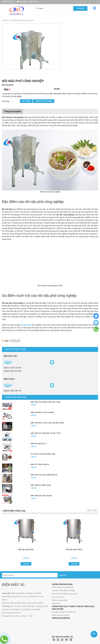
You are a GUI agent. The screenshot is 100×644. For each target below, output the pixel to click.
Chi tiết (26, 564)
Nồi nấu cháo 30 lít (26, 549)
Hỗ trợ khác (56, 604)
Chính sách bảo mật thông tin (63, 587)
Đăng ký (34, 2)
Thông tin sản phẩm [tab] (12, 111)
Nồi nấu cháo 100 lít (74, 549)
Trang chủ (6, 20)
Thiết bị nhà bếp (17, 20)
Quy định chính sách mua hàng (63, 591)
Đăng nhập (22, 2)
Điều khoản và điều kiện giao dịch (65, 594)
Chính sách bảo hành (60, 600)
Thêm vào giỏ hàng (44, 101)
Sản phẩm (9, 2)
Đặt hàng (26, 101)
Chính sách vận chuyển (60, 615)
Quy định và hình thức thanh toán (64, 612)
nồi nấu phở (26, 325)
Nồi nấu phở (29, 20)
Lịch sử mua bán (58, 597)
